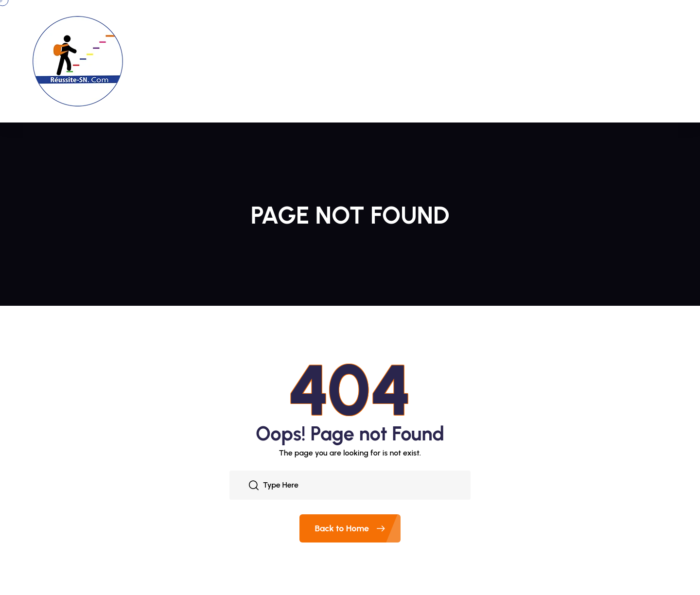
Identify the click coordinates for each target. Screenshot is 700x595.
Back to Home (358, 528)
